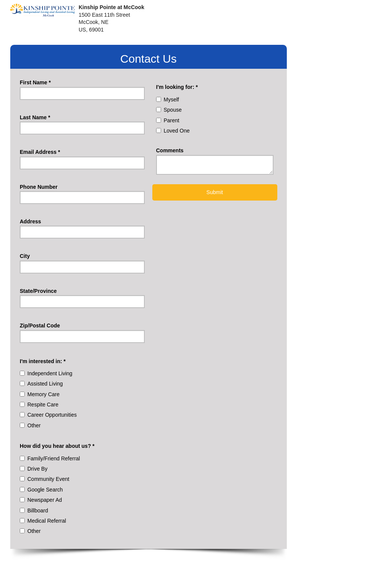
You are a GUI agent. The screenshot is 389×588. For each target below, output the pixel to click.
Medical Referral (47, 521)
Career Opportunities (52, 415)
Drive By (37, 469)
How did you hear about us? (57, 446)
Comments (170, 150)
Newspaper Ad (45, 500)
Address (30, 221)
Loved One (177, 131)
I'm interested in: (43, 361)
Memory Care (43, 394)
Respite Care (43, 405)
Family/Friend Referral (54, 458)
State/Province (38, 291)
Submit (215, 192)
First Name (35, 82)
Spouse (173, 110)
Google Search (45, 490)
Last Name (35, 117)
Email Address (40, 152)
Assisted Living (45, 384)
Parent (172, 120)
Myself (171, 100)
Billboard (38, 511)
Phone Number (39, 187)
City (25, 256)
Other (34, 425)
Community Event (48, 479)
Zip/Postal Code (40, 326)
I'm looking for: (177, 87)
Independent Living (50, 373)
